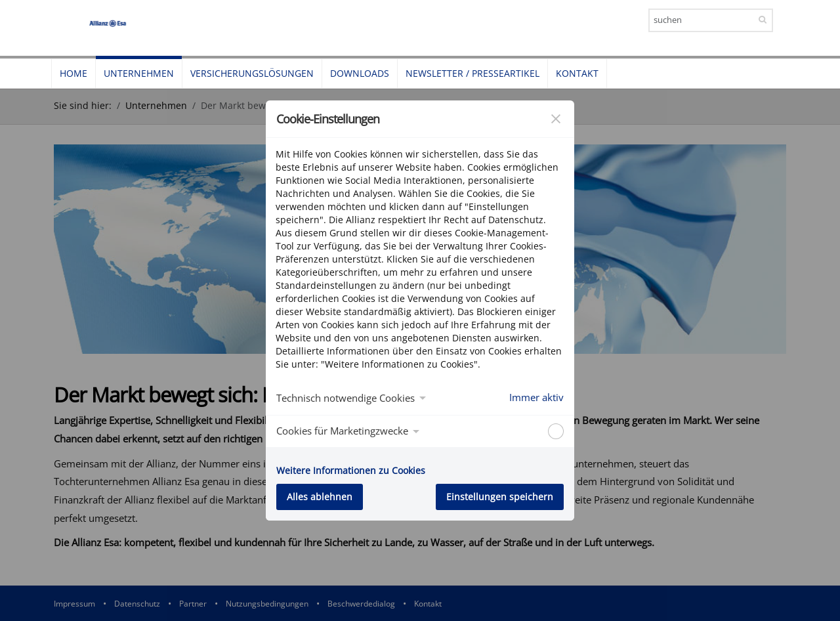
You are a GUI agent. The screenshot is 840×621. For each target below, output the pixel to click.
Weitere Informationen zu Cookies (351, 470)
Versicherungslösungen (252, 73)
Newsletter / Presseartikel (472, 73)
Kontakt (577, 73)
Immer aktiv (536, 397)
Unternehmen (139, 73)
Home (73, 73)
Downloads (360, 73)
